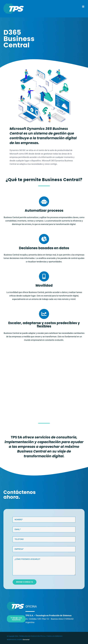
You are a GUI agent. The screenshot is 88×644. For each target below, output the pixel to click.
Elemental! (26, 640)
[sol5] (44, 70)
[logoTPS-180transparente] (16, 603)
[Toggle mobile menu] (83, 7)
